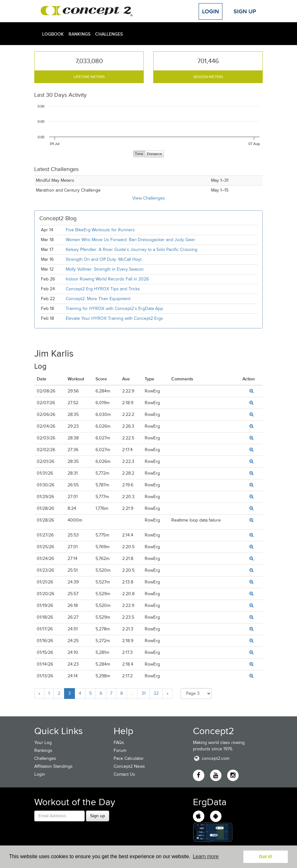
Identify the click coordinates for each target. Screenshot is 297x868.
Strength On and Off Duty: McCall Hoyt (104, 259)
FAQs (119, 743)
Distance (155, 154)
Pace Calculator (129, 758)
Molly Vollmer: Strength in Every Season (105, 269)
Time (139, 154)
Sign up (98, 816)
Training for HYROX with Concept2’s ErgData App (114, 309)
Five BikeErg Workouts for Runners (100, 230)
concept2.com (211, 758)
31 (144, 693)
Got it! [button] (266, 857)
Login (211, 11)
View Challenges (149, 198)
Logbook (53, 34)
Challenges (109, 34)
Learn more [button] (206, 856)
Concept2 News (129, 766)
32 (156, 693)
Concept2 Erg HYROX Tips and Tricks (103, 289)
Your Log (43, 743)
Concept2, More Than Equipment (98, 299)
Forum (120, 750)
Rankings (79, 34)
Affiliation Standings (53, 766)
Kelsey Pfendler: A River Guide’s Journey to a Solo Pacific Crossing (132, 250)
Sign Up (245, 11)
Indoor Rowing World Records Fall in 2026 (107, 279)
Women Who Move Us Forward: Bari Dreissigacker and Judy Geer (130, 240)
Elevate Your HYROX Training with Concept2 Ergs (114, 318)
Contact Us (124, 774)
